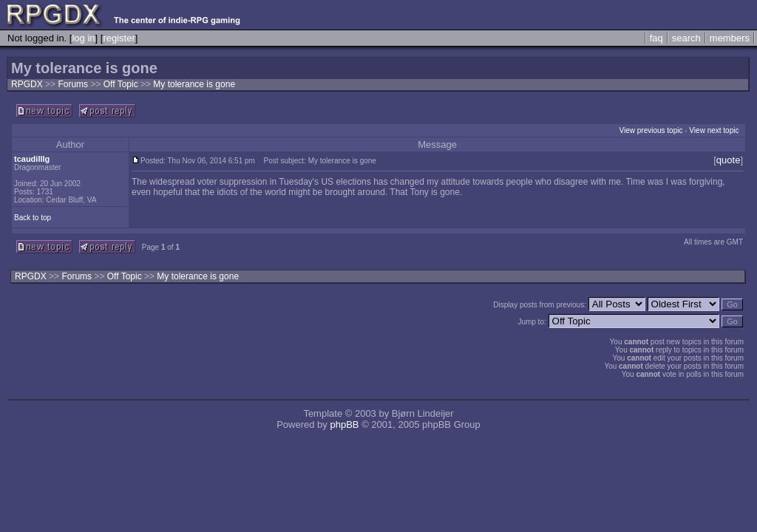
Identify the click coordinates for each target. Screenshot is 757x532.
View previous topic (651, 130)
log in (83, 38)
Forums (73, 84)
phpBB (344, 424)
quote (729, 160)
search (686, 38)
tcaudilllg (32, 159)
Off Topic (122, 84)
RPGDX (27, 84)
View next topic (714, 130)
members (730, 38)
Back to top (33, 218)
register (119, 38)
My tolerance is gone (194, 84)
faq (656, 38)
